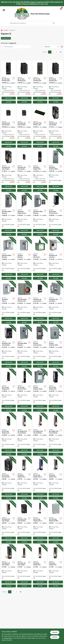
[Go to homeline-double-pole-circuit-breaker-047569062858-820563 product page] (24, 522)
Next (61, 52)
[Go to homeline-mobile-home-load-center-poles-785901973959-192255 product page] (24, 215)
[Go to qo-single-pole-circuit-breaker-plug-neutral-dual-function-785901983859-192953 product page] (24, 434)
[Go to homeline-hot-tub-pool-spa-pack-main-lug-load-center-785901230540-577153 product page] (56, 259)
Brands (6, 30)
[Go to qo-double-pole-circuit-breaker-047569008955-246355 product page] (8, 478)
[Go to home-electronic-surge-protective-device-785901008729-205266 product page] (40, 259)
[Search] (54, 23)
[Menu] (4, 10)
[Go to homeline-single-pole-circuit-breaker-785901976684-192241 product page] (56, 566)
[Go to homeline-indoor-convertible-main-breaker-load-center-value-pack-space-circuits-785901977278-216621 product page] (8, 303)
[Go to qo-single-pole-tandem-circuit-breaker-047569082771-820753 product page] (56, 391)
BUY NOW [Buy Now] (9, 102)
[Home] (2, 30)
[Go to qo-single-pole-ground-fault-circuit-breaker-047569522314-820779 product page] (8, 391)
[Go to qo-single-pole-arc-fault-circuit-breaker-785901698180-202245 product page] (40, 522)
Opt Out (55, 637)
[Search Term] (32, 23)
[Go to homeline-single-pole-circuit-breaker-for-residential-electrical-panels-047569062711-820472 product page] (8, 171)
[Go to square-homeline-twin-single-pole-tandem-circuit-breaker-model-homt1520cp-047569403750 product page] (40, 171)
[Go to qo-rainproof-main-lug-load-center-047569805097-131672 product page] (56, 522)
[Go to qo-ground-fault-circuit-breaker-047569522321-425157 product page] (24, 391)
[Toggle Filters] (62, 47)
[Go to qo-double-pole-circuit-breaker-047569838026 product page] (24, 82)
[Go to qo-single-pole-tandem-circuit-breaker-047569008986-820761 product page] (8, 434)
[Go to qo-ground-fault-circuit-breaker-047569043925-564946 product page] (56, 215)
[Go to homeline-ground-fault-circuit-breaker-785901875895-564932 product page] (40, 303)
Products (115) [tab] (6, 38)
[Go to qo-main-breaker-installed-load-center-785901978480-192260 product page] (24, 259)
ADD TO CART (9, 98)
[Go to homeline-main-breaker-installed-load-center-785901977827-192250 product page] (40, 215)
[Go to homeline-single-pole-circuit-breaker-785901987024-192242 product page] (8, 522)
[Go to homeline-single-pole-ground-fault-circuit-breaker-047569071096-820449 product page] (8, 566)
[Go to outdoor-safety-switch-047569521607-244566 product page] (56, 347)
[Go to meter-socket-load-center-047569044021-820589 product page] (24, 303)
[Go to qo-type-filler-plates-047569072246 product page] (40, 127)
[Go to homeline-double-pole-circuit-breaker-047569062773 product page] (8, 127)
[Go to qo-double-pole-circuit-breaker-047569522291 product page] (8, 82)
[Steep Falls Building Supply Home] (22, 14)
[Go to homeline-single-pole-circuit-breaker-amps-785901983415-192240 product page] (56, 478)
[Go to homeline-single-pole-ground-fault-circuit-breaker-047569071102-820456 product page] (24, 566)
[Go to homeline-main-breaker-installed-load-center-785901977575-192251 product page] (8, 215)
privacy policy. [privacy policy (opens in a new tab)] (8, 638)
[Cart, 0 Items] (61, 9)
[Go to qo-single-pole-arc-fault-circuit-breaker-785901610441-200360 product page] (40, 478)
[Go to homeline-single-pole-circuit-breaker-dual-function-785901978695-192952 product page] (24, 478)
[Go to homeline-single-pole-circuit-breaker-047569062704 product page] (56, 127)
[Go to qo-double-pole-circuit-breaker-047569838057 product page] (56, 82)
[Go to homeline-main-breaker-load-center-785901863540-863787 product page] (56, 303)
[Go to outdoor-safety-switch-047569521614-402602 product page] (40, 391)
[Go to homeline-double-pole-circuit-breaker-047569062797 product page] (24, 127)
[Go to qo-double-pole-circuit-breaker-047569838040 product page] (40, 82)
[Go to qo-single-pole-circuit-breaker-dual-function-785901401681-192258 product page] (40, 434)
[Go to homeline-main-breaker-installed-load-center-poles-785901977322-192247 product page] (8, 259)
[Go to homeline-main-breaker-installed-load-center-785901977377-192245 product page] (24, 347)
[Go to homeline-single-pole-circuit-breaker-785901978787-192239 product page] (40, 566)
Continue (55, 632)
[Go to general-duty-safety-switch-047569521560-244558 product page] (40, 347)
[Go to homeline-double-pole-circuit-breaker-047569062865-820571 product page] (8, 347)
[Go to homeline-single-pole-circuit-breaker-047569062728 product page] (24, 171)
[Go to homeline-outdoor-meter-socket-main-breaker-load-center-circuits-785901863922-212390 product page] (56, 171)
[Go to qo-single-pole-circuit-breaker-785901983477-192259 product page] (56, 434)
